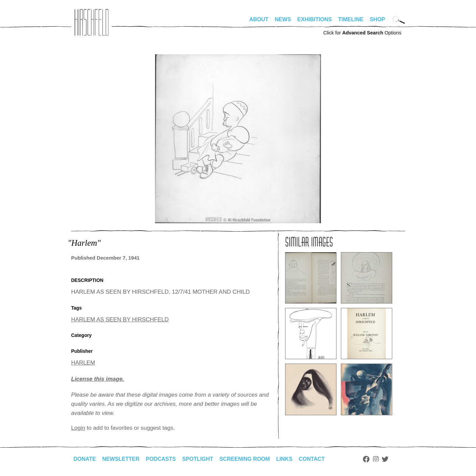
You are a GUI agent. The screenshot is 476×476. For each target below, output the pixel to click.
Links (284, 459)
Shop (377, 19)
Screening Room (245, 459)
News (283, 19)
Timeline (351, 19)
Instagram (376, 459)
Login (78, 428)
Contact (312, 459)
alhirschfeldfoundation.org (92, 22)
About (259, 19)
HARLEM (83, 363)
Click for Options (362, 33)
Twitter (385, 459)
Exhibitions (315, 19)
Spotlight (198, 459)
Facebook (366, 459)
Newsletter (121, 459)
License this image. (98, 379)
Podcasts (161, 459)
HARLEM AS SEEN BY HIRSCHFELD (120, 320)
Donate (85, 459)
